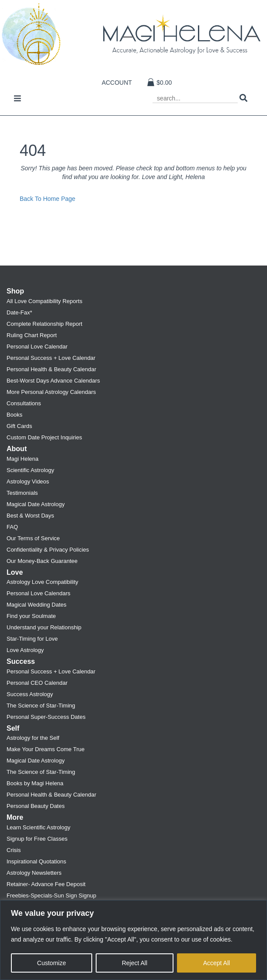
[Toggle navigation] (17, 99)
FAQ (12, 527)
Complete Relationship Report (44, 324)
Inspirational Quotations (36, 861)
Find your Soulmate (31, 616)
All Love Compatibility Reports (44, 301)
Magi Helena (23, 459)
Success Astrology (30, 694)
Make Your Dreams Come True (45, 749)
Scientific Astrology (30, 470)
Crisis (14, 850)
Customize (52, 963)
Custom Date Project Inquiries (44, 437)
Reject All (135, 963)
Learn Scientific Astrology (38, 827)
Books (14, 415)
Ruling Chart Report (32, 335)
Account (117, 83)
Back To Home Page (47, 199)
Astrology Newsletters (34, 873)
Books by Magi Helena (35, 783)
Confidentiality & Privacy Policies (48, 550)
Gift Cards (19, 426)
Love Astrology (25, 650)
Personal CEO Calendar (37, 683)
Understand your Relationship (44, 627)
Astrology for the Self (33, 738)
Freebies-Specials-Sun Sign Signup (51, 895)
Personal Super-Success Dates (46, 717)
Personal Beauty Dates (36, 806)
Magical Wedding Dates (36, 605)
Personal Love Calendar (37, 347)
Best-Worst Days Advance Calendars (53, 381)
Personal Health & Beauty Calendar (51, 369)
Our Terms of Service (33, 538)
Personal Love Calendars (38, 593)
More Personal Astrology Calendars (51, 392)
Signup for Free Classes (37, 839)
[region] (133, 940)
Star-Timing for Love (32, 639)
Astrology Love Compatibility (42, 582)
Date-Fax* (19, 312)
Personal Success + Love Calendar (51, 358)
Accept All (217, 963)
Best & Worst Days (30, 516)
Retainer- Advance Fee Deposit (46, 884)
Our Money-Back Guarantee (42, 561)
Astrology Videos (28, 481)
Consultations (24, 403)
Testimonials (22, 493)
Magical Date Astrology (36, 504)
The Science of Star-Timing (41, 706)
